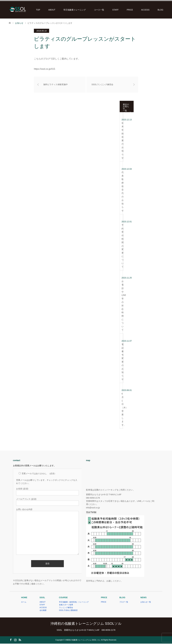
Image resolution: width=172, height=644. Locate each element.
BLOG (160, 10)
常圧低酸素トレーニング (75, 10)
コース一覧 (99, 10)
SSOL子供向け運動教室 (68, 611)
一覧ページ (125, 113)
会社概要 (43, 611)
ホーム (24, 602)
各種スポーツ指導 (66, 605)
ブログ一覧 (124, 602)
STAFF (115, 10)
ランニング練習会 (66, 608)
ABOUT (52, 10)
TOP (38, 10)
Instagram (15, 640)
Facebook (11, 640)
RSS (20, 640)
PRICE (130, 10)
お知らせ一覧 (146, 602)
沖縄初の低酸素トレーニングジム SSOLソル (86, 624)
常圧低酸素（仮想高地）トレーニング (74, 602)
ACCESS (145, 10)
